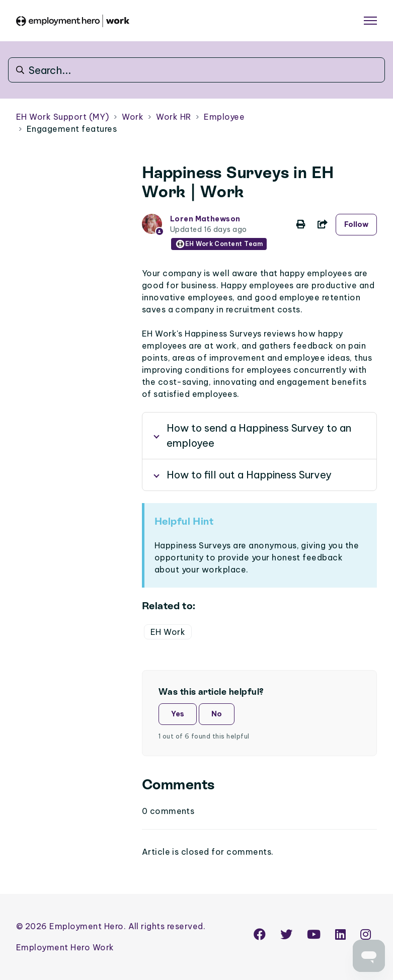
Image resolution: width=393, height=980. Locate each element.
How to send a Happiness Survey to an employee (259, 435)
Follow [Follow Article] (356, 224)
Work (133, 117)
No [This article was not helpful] (217, 714)
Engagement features (72, 129)
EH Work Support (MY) (63, 117)
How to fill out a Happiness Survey (249, 475)
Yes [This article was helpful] (178, 714)
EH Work (168, 632)
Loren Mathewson (205, 219)
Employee (224, 117)
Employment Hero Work (65, 947)
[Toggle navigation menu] (370, 21)
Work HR (173, 117)
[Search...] (196, 70)
